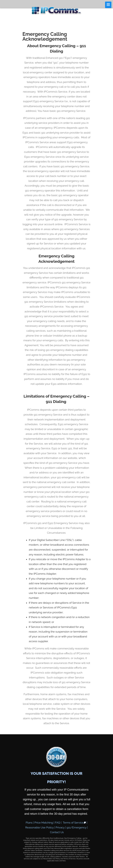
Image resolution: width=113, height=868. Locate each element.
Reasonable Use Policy (40, 827)
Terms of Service (74, 823)
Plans (29, 823)
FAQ (58, 823)
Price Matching (44, 823)
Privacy (60, 827)
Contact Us (57, 832)
